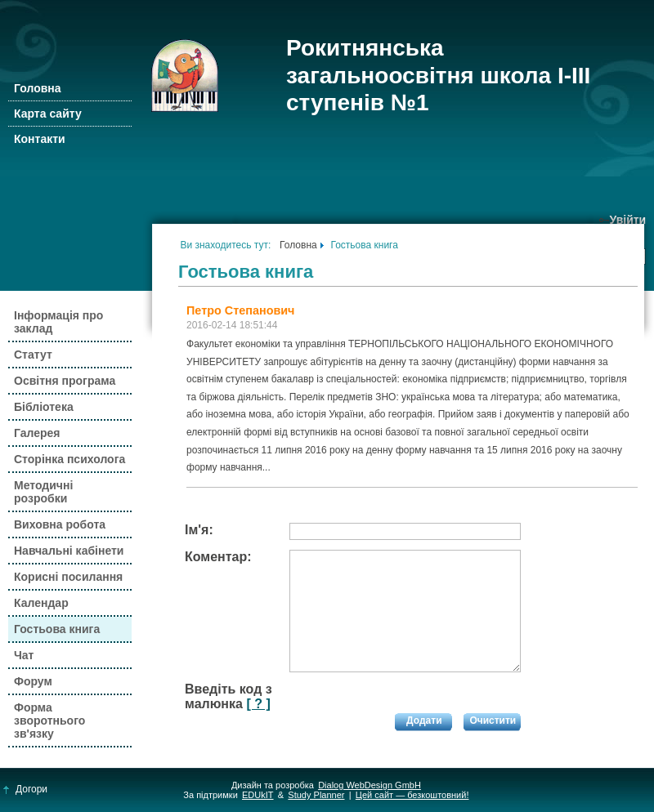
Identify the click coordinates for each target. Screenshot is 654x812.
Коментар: (218, 557)
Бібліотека (44, 407)
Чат (24, 655)
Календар (41, 603)
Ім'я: (199, 530)
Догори (26, 789)
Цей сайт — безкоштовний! (412, 795)
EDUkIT (258, 795)
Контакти (40, 139)
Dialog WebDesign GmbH (370, 785)
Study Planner (316, 795)
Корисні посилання (68, 577)
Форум (33, 681)
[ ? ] (258, 704)
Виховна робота (60, 524)
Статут (33, 355)
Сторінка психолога (69, 459)
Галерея (37, 433)
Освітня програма (65, 381)
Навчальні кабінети (69, 551)
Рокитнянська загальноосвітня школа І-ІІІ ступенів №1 (438, 75)
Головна (38, 88)
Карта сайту (48, 114)
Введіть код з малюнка (228, 696)
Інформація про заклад (58, 322)
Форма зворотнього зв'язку (49, 721)
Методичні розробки (43, 492)
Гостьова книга (57, 629)
